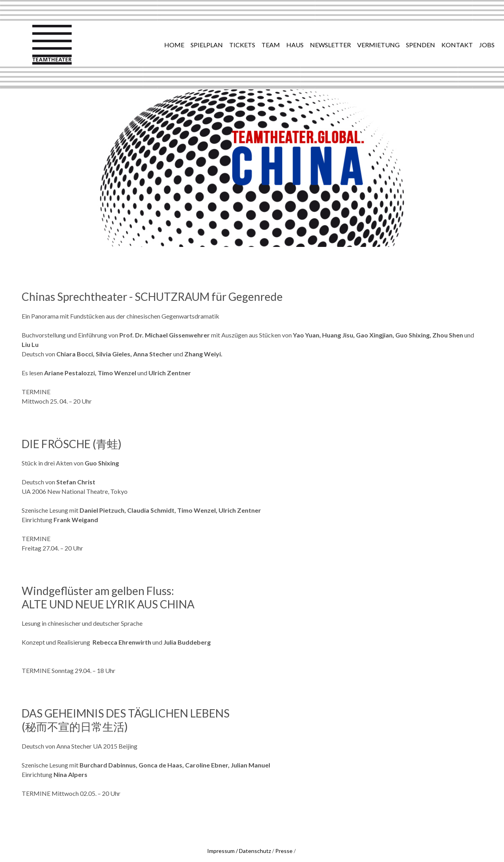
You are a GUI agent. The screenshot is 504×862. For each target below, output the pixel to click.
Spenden (421, 45)
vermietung (378, 45)
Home (174, 45)
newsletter (330, 45)
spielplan (207, 45)
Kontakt (457, 45)
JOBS (487, 45)
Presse (284, 851)
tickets (242, 45)
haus (295, 45)
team (271, 45)
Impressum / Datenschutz (239, 851)
